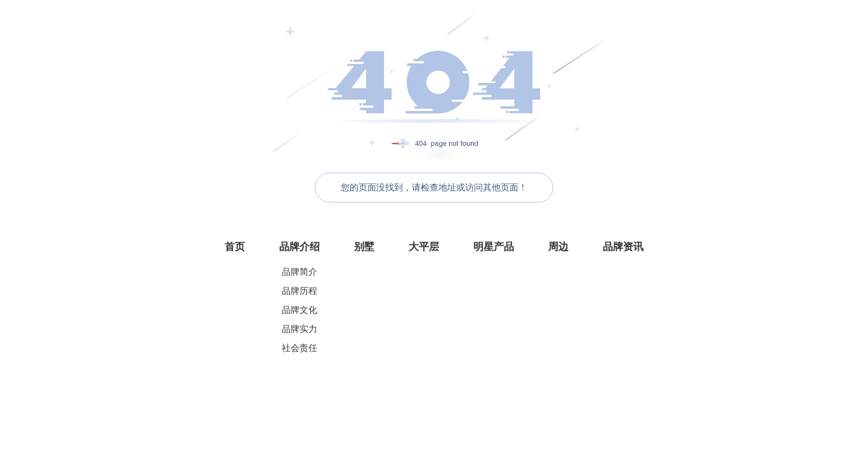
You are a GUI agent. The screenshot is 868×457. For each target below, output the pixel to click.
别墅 (364, 247)
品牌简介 (299, 272)
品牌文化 (299, 310)
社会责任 (299, 348)
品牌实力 (299, 329)
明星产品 (494, 247)
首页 (235, 247)
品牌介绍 (299, 247)
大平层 (424, 247)
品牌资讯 (623, 247)
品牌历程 (299, 291)
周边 (558, 247)
